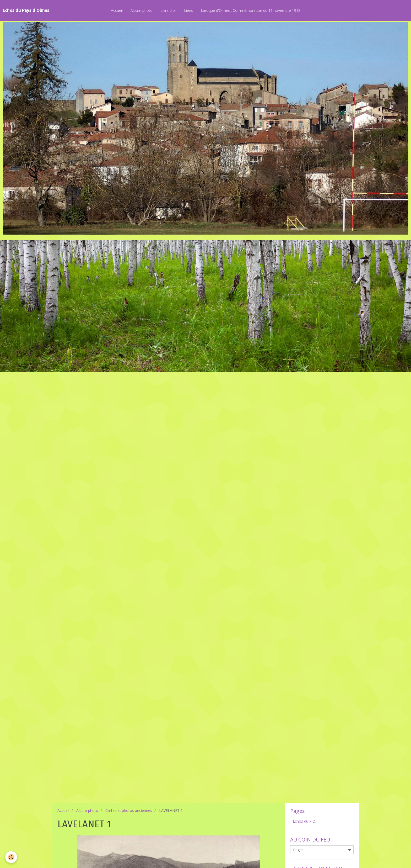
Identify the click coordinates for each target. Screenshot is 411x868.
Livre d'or (168, 10)
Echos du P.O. (304, 821)
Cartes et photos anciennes (129, 810)
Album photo (142, 10)
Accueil (117, 10)
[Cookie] (11, 857)
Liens (188, 10)
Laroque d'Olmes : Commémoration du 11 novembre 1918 (251, 10)
